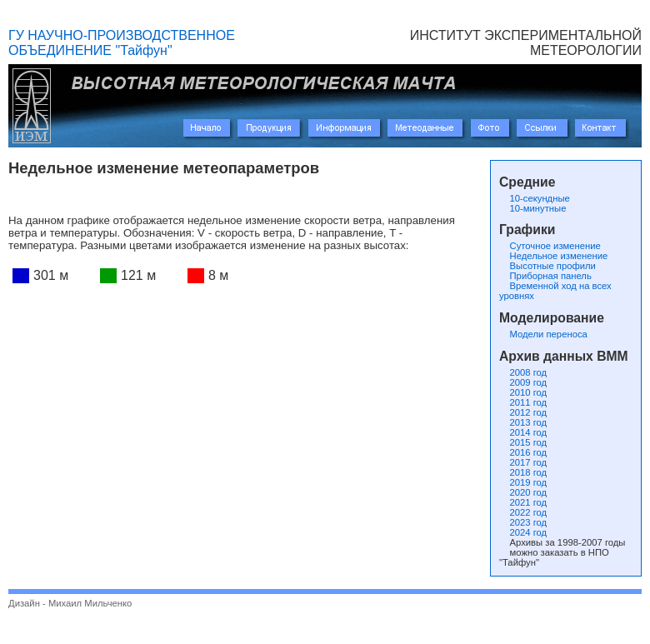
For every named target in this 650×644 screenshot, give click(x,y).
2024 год (523, 532)
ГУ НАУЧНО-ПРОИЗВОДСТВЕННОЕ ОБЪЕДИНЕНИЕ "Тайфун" (122, 43)
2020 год (523, 492)
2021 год (523, 502)
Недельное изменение (553, 256)
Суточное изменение (550, 246)
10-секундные (535, 198)
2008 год (523, 372)
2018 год (523, 472)
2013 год (523, 422)
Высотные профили (547, 266)
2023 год (523, 522)
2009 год (523, 382)
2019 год (523, 482)
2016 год (523, 452)
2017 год (523, 462)
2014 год (523, 432)
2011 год (523, 402)
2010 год (523, 392)
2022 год (523, 512)
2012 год (523, 412)
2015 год (523, 442)
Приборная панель (545, 276)
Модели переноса (543, 334)
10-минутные (532, 208)
